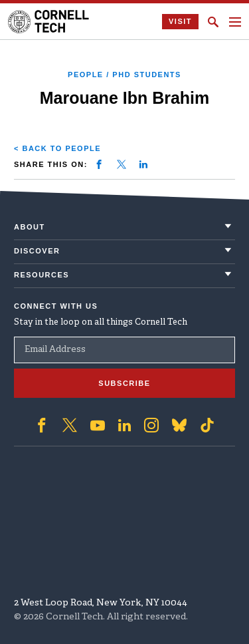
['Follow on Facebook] (42, 425)
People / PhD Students (124, 75)
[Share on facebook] (99, 164)
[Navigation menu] (235, 22)
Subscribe (124, 383)
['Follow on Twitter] (70, 425)
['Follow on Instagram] (151, 425)
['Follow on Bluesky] (179, 425)
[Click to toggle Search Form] (213, 22)
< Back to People (57, 148)
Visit (180, 21)
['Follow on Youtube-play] (98, 425)
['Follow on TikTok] (207, 425)
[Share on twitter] (122, 164)
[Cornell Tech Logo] (49, 22)
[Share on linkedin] (143, 164)
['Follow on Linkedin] (124, 425)
